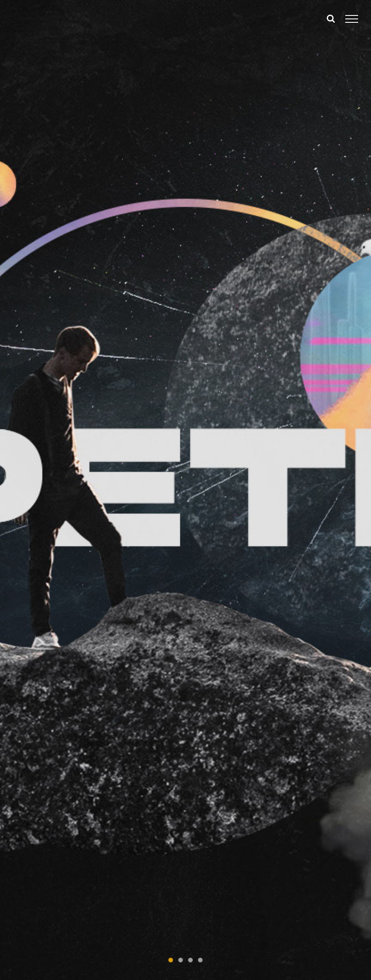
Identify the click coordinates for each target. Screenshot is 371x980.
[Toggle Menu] (352, 19)
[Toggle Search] (331, 18)
